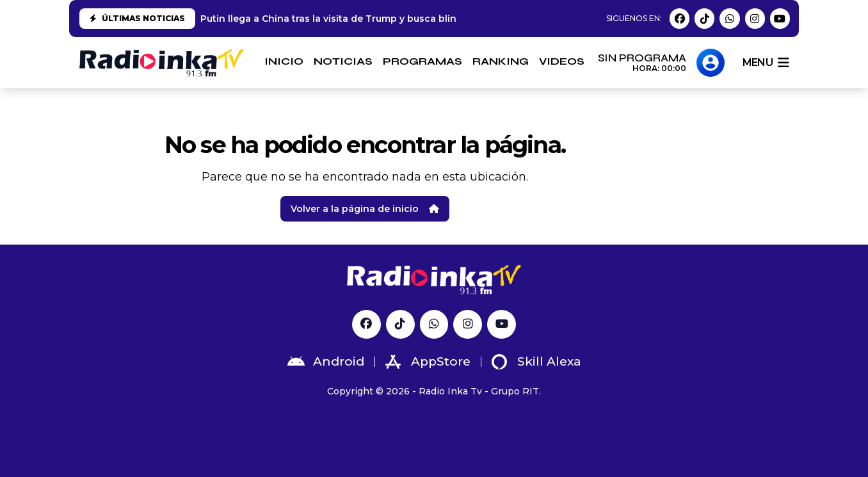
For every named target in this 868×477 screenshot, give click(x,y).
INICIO (284, 61)
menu (766, 63)
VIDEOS (562, 61)
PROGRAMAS (422, 61)
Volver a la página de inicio (365, 209)
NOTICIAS (343, 61)
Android (326, 362)
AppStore (428, 362)
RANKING (501, 61)
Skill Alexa (536, 362)
